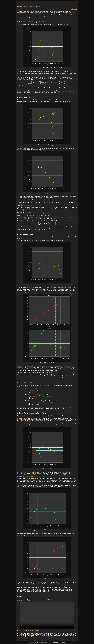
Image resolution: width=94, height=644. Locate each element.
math (76, 10)
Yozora (52, 643)
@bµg (32, 643)
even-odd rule (31, 418)
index (20, 4)
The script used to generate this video (29, 630)
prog (72, 10)
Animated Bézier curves (47, 615)
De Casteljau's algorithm (52, 218)
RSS (18, 635)
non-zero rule (22, 418)
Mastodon (54, 634)
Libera (45, 643)
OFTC (49, 643)
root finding (33, 479)
